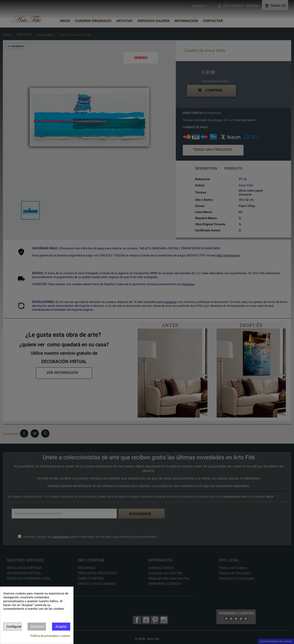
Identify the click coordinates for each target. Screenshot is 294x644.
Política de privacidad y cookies (50, 636)
